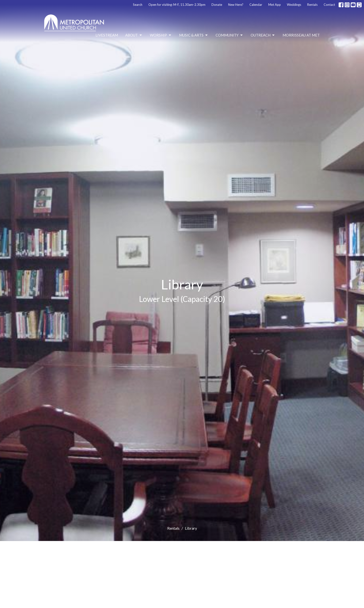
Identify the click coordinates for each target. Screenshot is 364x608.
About (134, 35)
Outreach (263, 35)
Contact (329, 5)
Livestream (107, 35)
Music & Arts (194, 35)
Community (229, 35)
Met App (275, 5)
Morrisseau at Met (301, 35)
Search (138, 5)
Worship (161, 35)
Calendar (256, 5)
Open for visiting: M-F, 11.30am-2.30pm (177, 5)
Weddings (294, 5)
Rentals (312, 5)
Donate (217, 5)
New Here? (236, 5)
